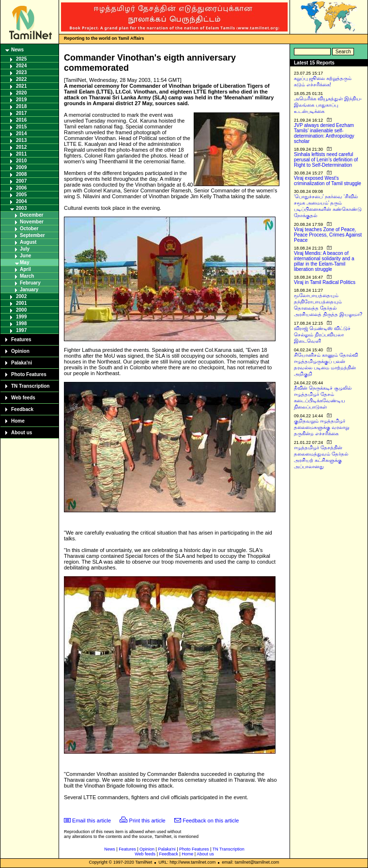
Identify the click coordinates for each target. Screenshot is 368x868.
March (27, 276)
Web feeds (23, 398)
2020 (21, 93)
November (32, 222)
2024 (21, 66)
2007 (21, 181)
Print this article (147, 821)
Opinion (20, 351)
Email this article (92, 821)
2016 (21, 120)
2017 (21, 113)
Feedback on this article (211, 821)
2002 (21, 296)
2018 (21, 106)
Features (21, 339)
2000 (21, 310)
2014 (21, 134)
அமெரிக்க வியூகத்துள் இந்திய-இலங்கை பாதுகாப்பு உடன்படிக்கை (328, 105)
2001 (21, 303)
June (25, 256)
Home (18, 421)
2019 (21, 100)
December (31, 215)
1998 (21, 324)
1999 (21, 317)
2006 (21, 188)
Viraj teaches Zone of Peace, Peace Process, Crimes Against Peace (328, 235)
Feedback (22, 409)
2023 (21, 72)
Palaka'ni (22, 363)
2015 (21, 127)
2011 (21, 154)
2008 (21, 174)
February (30, 283)
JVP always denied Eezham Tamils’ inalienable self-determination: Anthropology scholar (324, 133)
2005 (21, 195)
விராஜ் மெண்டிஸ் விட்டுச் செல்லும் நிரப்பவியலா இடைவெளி (322, 335)
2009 (21, 167)
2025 (21, 59)
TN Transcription (30, 386)
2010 (21, 161)
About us (22, 433)
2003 (21, 208)
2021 (21, 86)
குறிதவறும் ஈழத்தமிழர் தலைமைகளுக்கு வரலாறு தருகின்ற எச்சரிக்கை (322, 427)
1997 (21, 330)
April (25, 269)
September (32, 235)
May (24, 262)
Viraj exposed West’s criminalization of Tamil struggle (328, 181)
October (29, 229)
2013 (21, 140)
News (17, 50)
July (25, 249)
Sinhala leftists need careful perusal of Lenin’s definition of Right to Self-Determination (326, 160)
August (28, 242)
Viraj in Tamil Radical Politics (325, 282)
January (29, 290)
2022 (21, 79)
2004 (21, 201)
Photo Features (29, 374)
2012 (21, 147)
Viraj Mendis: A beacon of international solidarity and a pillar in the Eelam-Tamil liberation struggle (324, 261)
